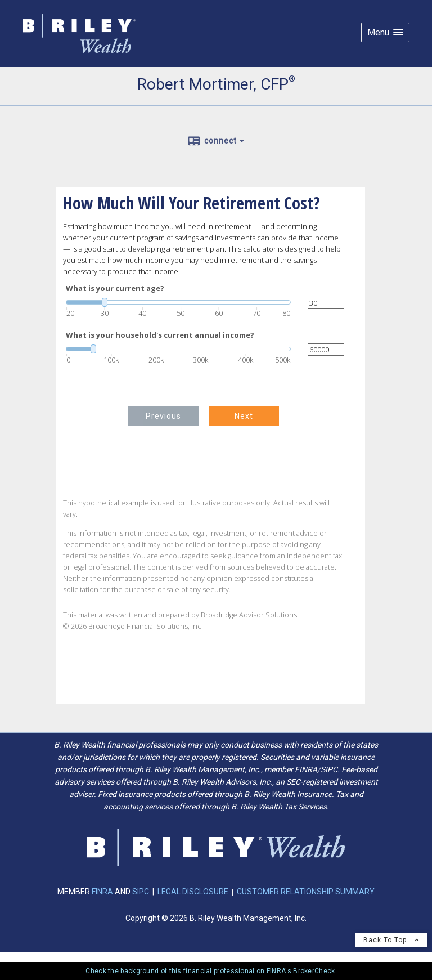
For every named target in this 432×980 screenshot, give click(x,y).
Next (244, 416)
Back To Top (391, 940)
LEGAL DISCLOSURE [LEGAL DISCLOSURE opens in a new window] (193, 892)
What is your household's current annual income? (160, 335)
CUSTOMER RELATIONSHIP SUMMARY (306, 892)
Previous (163, 416)
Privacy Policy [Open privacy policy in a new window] (74, 956)
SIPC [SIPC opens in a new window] (141, 892)
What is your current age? (115, 288)
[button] (385, 32)
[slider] (178, 302)
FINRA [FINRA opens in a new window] (103, 892)
